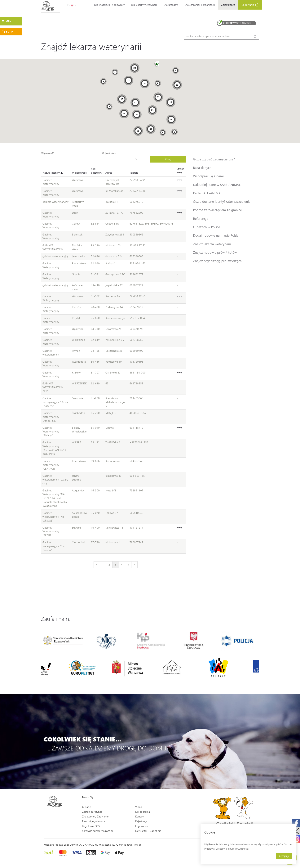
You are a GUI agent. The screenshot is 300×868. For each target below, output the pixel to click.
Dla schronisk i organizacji (200, 5)
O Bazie (86, 807)
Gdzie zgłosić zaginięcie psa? (214, 159)
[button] (157, 64)
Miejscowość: (48, 153)
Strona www (180, 171)
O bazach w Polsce (207, 227)
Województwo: (109, 153)
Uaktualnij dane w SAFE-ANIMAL (217, 185)
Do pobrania (143, 812)
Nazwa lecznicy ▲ (53, 173)
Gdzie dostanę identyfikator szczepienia (222, 201)
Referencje (201, 218)
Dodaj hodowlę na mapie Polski (216, 235)
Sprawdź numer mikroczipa (98, 831)
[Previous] (97, 565)
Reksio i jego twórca (94, 821)
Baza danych (202, 168)
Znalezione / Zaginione (95, 816)
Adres (109, 173)
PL (72, 5)
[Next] (134, 565)
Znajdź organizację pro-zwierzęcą (217, 261)
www (179, 180)
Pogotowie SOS (91, 826)
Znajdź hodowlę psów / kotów (215, 252)
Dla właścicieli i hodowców (109, 5)
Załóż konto (228, 5)
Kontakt (140, 816)
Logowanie (250, 4)
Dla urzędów (171, 5)
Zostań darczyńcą (92, 812)
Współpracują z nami (208, 176)
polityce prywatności (237, 849)
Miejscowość (79, 173)
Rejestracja (141, 821)
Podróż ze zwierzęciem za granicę (217, 210)
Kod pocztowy (96, 171)
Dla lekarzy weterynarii (144, 5)
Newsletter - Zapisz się (148, 831)
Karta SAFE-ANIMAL (208, 193)
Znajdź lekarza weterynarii (212, 244)
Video (139, 807)
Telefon (134, 173)
